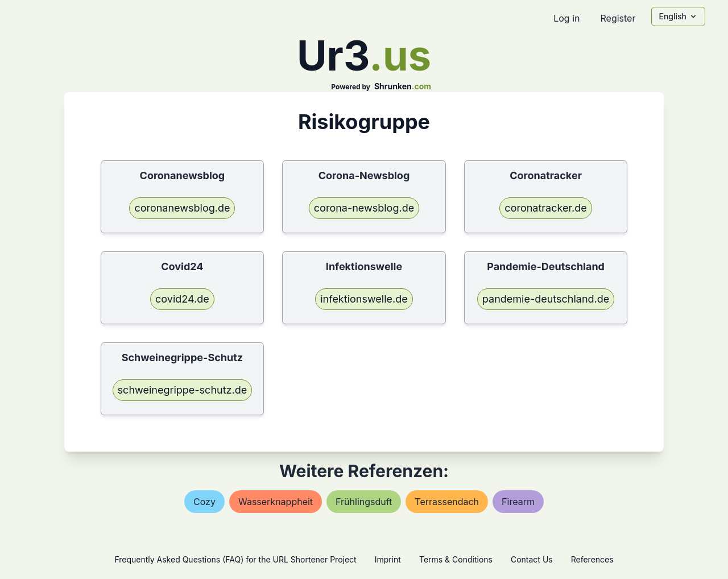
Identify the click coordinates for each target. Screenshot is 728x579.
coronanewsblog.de (182, 208)
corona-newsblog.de (364, 208)
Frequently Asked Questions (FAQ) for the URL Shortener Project (235, 559)
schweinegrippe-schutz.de (183, 390)
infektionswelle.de (364, 299)
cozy (204, 502)
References (592, 559)
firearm (518, 502)
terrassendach (447, 502)
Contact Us (532, 559)
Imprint (388, 559)
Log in (566, 18)
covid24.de (182, 299)
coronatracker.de (545, 208)
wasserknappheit (276, 502)
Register (618, 18)
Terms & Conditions (456, 559)
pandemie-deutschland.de (546, 299)
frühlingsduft (364, 502)
